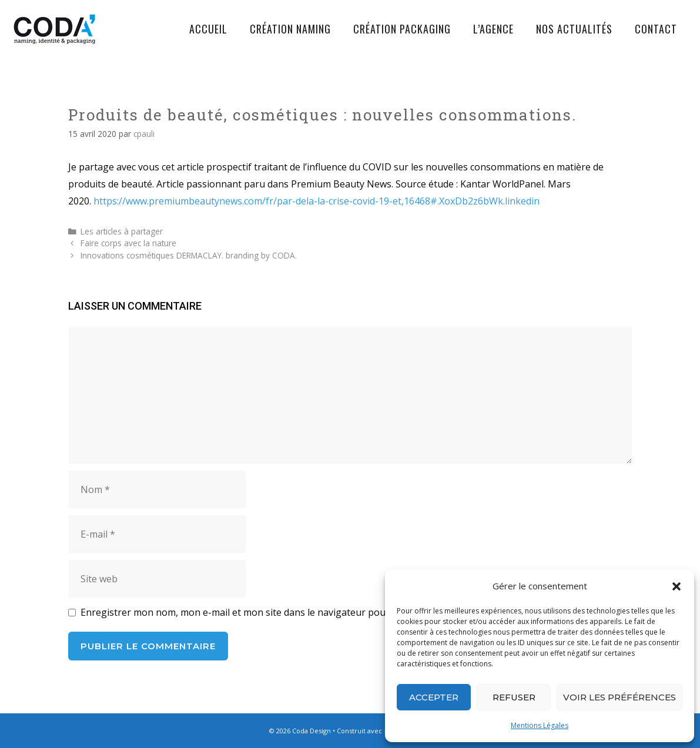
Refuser (514, 697)
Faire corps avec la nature (128, 243)
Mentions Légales (540, 725)
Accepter (434, 697)
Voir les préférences (619, 697)
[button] (676, 586)
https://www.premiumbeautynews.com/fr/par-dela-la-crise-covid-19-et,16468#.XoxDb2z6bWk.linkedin (316, 201)
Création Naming (290, 29)
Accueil (208, 29)
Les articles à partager (122, 231)
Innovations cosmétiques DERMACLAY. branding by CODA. (189, 255)
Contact (656, 29)
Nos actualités (574, 29)
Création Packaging (402, 29)
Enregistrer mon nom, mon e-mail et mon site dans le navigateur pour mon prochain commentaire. (298, 612)
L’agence (493, 29)
